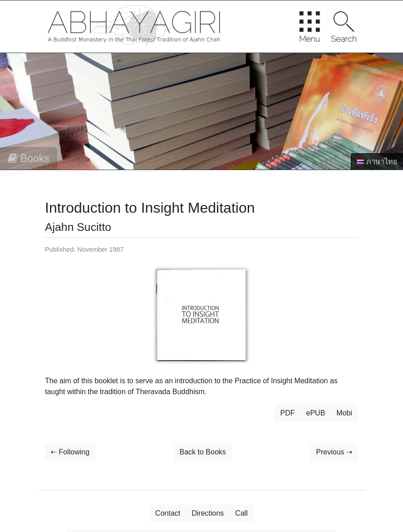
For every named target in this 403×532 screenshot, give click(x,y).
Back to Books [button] (203, 452)
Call (241, 513)
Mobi (344, 413)
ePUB (316, 413)
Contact (168, 513)
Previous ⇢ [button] (334, 452)
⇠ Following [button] (70, 452)
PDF (288, 413)
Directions (208, 513)
